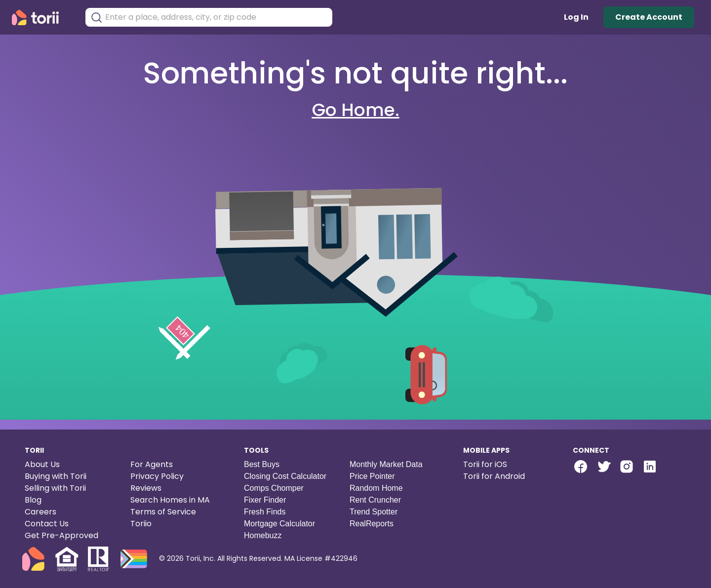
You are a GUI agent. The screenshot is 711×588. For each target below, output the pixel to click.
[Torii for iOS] (510, 465)
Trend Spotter (374, 512)
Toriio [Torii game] (141, 524)
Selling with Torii (55, 488)
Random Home (376, 488)
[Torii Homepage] (42, 18)
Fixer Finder (265, 500)
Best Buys (262, 464)
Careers (40, 512)
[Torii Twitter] (604, 468)
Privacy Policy (157, 476)
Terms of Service (163, 512)
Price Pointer (372, 476)
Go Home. (356, 110)
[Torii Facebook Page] (581, 468)
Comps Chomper (274, 488)
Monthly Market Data (386, 464)
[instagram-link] (627, 467)
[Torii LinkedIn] (650, 468)
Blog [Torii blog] (33, 500)
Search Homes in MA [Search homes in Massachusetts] (170, 500)
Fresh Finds (265, 512)
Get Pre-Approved (61, 535)
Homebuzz (263, 535)
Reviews (146, 488)
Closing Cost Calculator (285, 476)
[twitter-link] (604, 467)
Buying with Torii (56, 476)
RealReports (372, 524)
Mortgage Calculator (279, 524)
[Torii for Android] (510, 476)
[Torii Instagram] (627, 468)
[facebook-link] (581, 467)
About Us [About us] (42, 464)
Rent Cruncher (375, 500)
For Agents (152, 464)
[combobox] (216, 17)
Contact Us (47, 524)
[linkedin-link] (650, 467)
